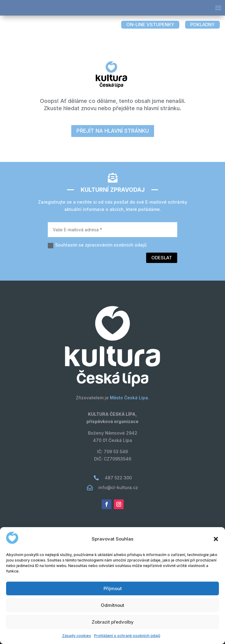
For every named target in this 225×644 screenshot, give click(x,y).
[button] (216, 539)
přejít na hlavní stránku (113, 131)
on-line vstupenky (150, 24)
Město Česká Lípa (129, 398)
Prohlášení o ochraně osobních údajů (127, 636)
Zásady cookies (77, 636)
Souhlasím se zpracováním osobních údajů (97, 245)
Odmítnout (112, 605)
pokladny (202, 24)
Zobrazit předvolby (113, 622)
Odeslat (162, 258)
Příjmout (113, 588)
